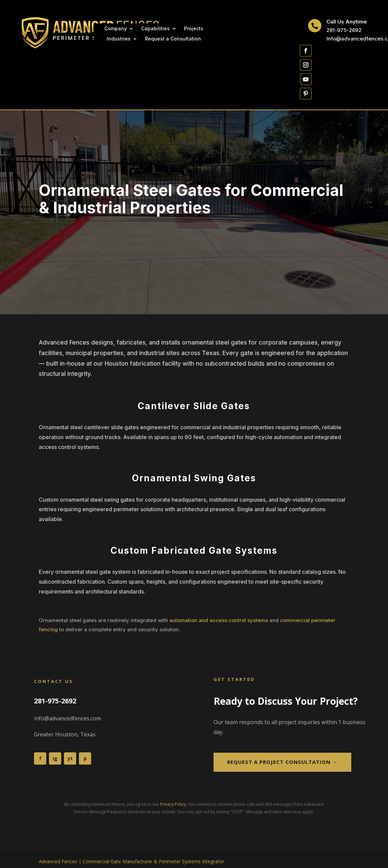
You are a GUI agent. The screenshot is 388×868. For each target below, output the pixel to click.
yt (70, 758)
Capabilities (155, 29)
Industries (119, 39)
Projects (194, 29)
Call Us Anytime (347, 22)
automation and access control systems (219, 620)
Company (116, 29)
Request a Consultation (173, 39)
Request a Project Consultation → (282, 762)
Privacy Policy (173, 804)
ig (55, 758)
